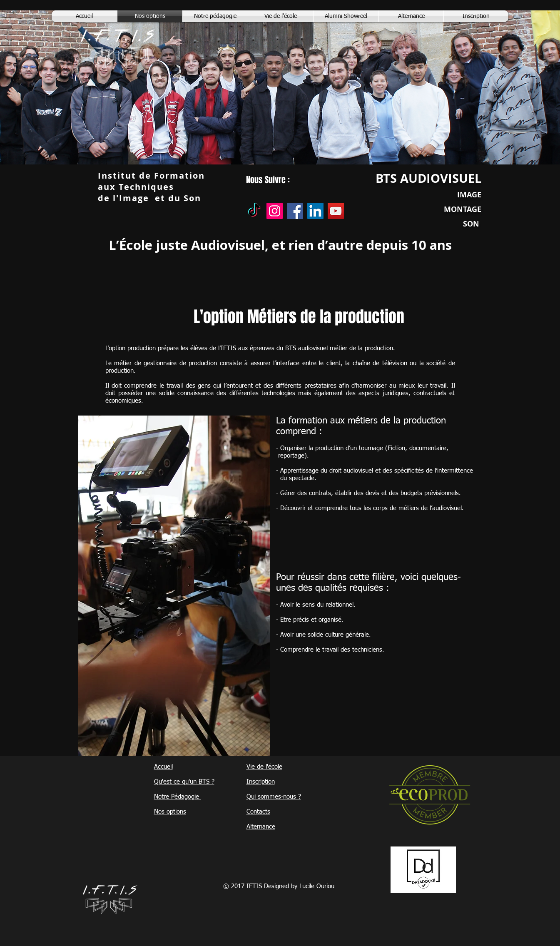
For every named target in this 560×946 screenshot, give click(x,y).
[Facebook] (295, 211)
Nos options (170, 812)
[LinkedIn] (315, 211)
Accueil (163, 767)
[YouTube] (336, 211)
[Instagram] (275, 211)
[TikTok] (254, 211)
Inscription (261, 782)
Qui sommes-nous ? (274, 797)
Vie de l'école (264, 767)
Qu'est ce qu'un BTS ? (184, 782)
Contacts (258, 812)
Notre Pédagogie (178, 797)
